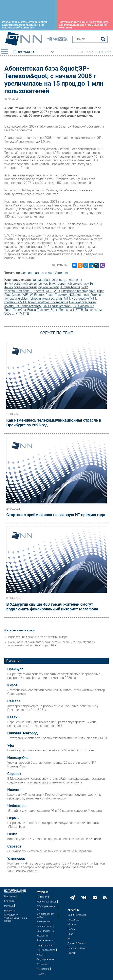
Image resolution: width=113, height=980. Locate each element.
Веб (39, 931)
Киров (12, 685)
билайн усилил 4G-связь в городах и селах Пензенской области (54, 839)
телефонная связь (18, 291)
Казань (13, 717)
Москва (72, 924)
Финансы (42, 964)
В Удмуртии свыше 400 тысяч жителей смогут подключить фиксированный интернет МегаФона (52, 607)
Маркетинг (43, 936)
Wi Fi (49, 291)
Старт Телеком (56, 295)
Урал (70, 934)
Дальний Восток (77, 943)
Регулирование (45, 959)
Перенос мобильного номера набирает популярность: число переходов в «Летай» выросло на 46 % (52, 724)
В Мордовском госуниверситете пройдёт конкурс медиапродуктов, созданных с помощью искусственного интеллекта (56, 780)
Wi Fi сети (37, 295)
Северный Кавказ (77, 948)
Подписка (9, 911)
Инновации (43, 969)
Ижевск (14, 790)
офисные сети (49, 287)
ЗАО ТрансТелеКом (57, 306)
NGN (72, 295)
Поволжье (73, 920)
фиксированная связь (48, 280)
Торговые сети (45, 940)
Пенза (12, 834)
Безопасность (45, 926)
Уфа (11, 745)
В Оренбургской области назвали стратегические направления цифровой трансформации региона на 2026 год (54, 676)
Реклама (9, 906)
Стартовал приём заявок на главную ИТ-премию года (56, 515)
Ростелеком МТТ (84, 298)
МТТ (67, 298)
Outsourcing (49, 950)
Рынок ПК (49, 931)
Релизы (72, 953)
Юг (69, 939)
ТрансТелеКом (38, 302)
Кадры (40, 955)
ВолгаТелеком (61, 310)
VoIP (84, 287)
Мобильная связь (47, 902)
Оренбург (15, 669)
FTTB (79, 310)
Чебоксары (17, 806)
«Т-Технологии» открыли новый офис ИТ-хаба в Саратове (49, 851)
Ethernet (38, 291)
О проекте (10, 896)
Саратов (14, 846)
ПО (38, 950)
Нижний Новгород (22, 733)
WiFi (57, 291)
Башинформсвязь (83, 302)
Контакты (10, 901)
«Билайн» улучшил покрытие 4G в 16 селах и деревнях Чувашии (55, 811)
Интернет (62, 273)
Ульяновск (16, 859)
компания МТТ (15, 302)
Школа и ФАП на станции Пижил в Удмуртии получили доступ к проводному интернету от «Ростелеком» (54, 796)
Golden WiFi (20, 295)
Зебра (9, 314)
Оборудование (45, 945)
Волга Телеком (38, 310)
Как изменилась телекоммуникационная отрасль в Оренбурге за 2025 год (54, 423)
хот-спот (83, 295)
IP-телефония (70, 287)
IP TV (18, 314)
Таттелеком (93, 310)
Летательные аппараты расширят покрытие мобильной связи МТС (57, 738)
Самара (14, 701)
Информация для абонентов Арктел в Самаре (38, 637)
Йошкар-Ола (18, 758)
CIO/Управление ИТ (46, 908)
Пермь (13, 818)
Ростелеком (59, 302)
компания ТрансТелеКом (23, 306)
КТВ (26, 314)
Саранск (14, 774)
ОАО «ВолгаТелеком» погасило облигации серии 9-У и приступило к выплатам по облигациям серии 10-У (52, 644)
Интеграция (43, 921)
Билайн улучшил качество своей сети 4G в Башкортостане (51, 750)
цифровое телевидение (78, 291)
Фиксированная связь (37, 273)
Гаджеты (42, 974)
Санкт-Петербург (77, 915)
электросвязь (52, 298)
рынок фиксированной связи (60, 283)
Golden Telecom (29, 298)
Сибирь (72, 929)
